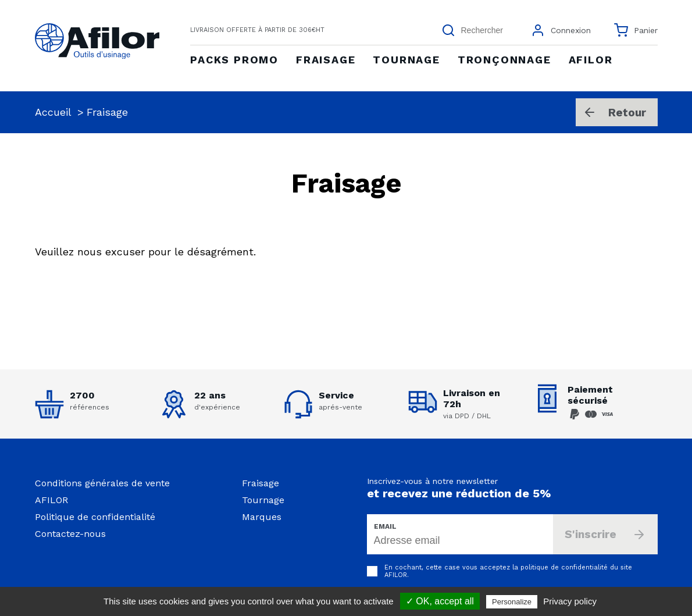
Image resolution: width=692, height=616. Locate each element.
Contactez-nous (70, 534)
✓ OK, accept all (440, 601)
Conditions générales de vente (102, 483)
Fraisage (261, 483)
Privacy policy (570, 601)
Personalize (512, 602)
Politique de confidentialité (95, 517)
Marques (262, 517)
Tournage (263, 500)
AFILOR (51, 500)
